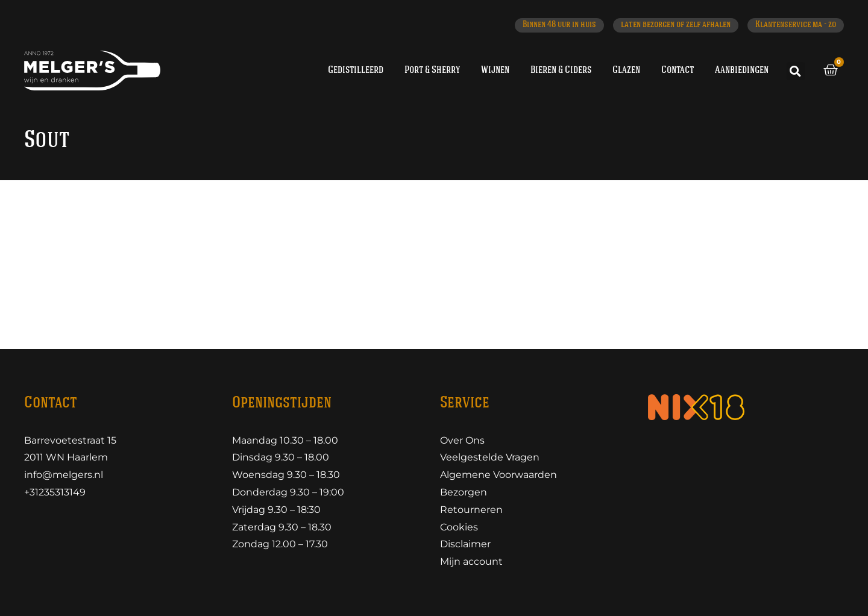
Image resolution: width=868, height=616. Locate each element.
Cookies (459, 527)
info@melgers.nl (64, 475)
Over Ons (462, 440)
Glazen (626, 70)
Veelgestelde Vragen (490, 457)
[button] (796, 71)
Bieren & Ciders (561, 70)
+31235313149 (55, 492)
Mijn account (471, 561)
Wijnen (495, 70)
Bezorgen (464, 492)
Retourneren (471, 510)
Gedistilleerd (356, 70)
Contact (678, 70)
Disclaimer (465, 544)
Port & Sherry (432, 70)
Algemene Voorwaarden (498, 475)
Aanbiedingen (742, 70)
